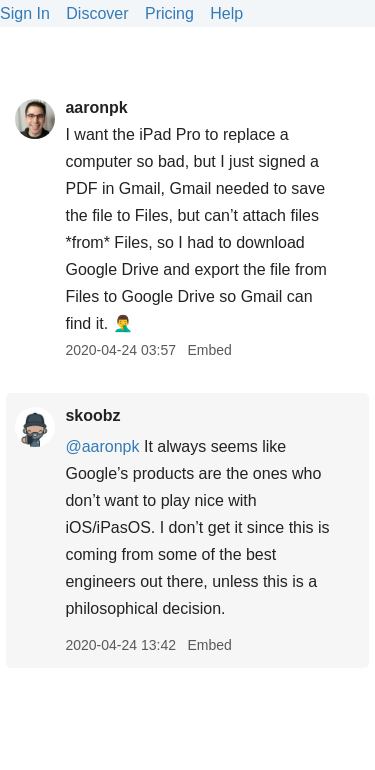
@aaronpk (102, 446)
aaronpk (96, 107)
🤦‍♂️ (123, 323)
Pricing (169, 13)
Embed (209, 350)
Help (226, 13)
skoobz (92, 415)
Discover (97, 13)
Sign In (25, 13)
